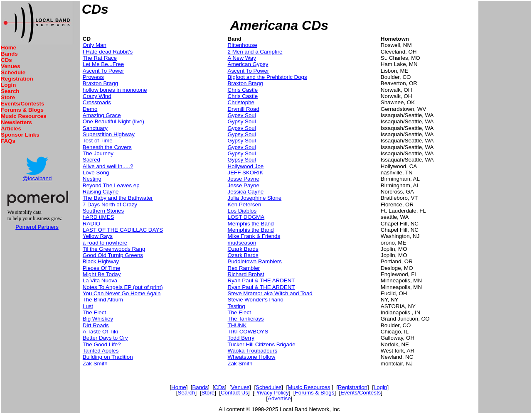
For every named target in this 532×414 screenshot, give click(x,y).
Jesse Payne (244, 179)
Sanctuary (95, 128)
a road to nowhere (105, 243)
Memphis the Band (251, 224)
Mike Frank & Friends (254, 236)
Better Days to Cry (105, 338)
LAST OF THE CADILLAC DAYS (123, 230)
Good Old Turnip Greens (113, 255)
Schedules (268, 387)
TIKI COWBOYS (248, 332)
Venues (11, 66)
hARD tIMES (99, 217)
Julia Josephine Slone (255, 198)
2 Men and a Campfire (255, 52)
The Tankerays (246, 319)
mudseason (242, 243)
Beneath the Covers (107, 147)
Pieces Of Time (101, 268)
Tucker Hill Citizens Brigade (262, 344)
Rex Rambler (244, 268)
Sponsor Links (20, 135)
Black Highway (101, 261)
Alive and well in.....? (108, 166)
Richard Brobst (246, 274)
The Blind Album (103, 300)
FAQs (8, 141)
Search (10, 91)
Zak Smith (95, 364)
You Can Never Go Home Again (122, 293)
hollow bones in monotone (115, 90)
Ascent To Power (103, 71)
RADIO (91, 224)
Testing (236, 306)
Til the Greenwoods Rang (114, 249)
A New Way (242, 58)
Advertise (279, 398)
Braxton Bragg (100, 83)
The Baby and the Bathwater (118, 198)
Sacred (91, 160)
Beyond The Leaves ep (111, 185)
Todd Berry (241, 338)
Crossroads (97, 102)
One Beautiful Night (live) (113, 121)
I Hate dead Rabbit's (108, 52)
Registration (17, 79)
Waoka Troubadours (253, 351)
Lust (88, 306)
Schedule (13, 72)
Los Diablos (242, 211)
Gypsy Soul (242, 115)
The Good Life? (102, 344)
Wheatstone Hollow (252, 357)
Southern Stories (103, 211)
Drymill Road (244, 109)
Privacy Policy (272, 393)
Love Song (96, 173)
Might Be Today (102, 274)
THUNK (237, 325)
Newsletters (16, 122)
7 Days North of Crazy (110, 205)
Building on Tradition (108, 357)
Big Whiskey (98, 319)
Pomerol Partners (37, 227)
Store (8, 97)
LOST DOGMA (246, 217)
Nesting (92, 179)
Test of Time (98, 141)
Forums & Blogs (22, 110)
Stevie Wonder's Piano (256, 300)
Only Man (95, 45)
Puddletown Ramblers (255, 261)
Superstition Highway (109, 134)
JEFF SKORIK (246, 173)
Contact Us (234, 393)
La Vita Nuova (100, 280)
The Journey (98, 153)
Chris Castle (243, 90)
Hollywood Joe (246, 166)
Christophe (241, 102)
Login (8, 85)
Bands (9, 54)
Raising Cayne (101, 192)
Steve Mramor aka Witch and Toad (270, 293)
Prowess (93, 77)
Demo (90, 109)
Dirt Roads (96, 325)
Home (9, 48)
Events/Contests (22, 104)
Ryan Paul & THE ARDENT (261, 280)
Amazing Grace (102, 115)
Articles (11, 129)
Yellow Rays (98, 236)
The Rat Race (100, 58)
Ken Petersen (245, 205)
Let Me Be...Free (103, 64)
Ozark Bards (243, 249)
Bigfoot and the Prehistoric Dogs (267, 77)
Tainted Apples (101, 351)
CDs (6, 60)
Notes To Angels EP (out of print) (123, 287)
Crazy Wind (97, 96)
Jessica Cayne (246, 192)
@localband (37, 178)
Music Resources (24, 116)
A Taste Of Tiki (100, 332)
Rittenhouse (243, 45)
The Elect (94, 312)
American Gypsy (248, 64)
